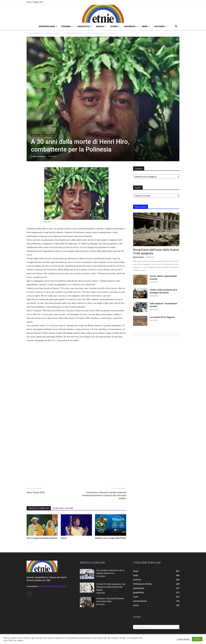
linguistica (84, 26)
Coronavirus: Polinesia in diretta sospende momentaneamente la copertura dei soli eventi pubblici (104, 495)
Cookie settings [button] (183, 639)
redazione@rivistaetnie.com (52, 586)
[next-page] (33, 544)
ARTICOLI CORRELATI (39, 508)
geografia (131, 26)
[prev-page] (28, 544)
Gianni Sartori (138, 257)
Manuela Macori (40, 156)
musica (101, 26)
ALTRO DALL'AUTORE (63, 508)
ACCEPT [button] (197, 639)
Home (29, 33)
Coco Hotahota (51, 325)
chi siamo (161, 26)
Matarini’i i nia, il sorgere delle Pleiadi (110, 538)
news (146, 26)
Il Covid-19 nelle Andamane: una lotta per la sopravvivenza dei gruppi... (111, 587)
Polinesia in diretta (53, 33)
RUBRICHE (38, 33)
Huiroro (64, 538)
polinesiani (50, 135)
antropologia (48, 26)
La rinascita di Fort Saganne (162, 317)
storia (115, 26)
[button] (176, 27)
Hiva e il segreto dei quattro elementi (42, 538)
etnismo (67, 26)
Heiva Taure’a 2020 (36, 492)
